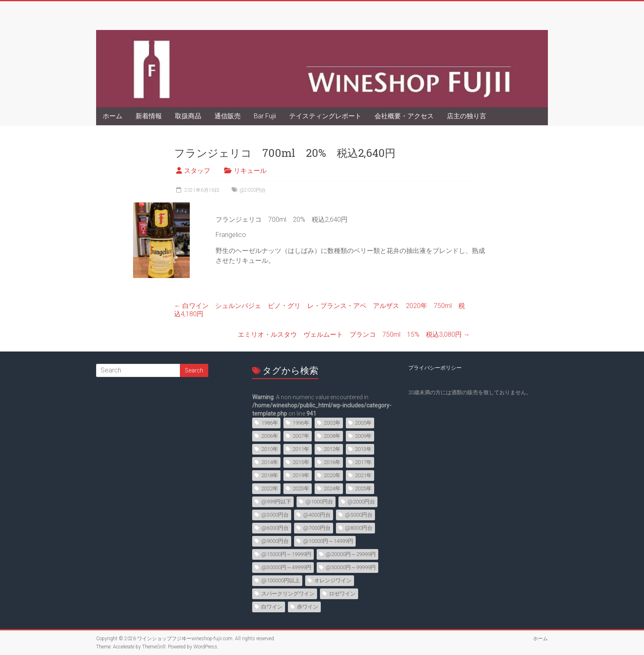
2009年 (363, 436)
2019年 (301, 475)
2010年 (270, 449)
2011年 (301, 449)
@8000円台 (359, 528)
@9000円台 (275, 541)
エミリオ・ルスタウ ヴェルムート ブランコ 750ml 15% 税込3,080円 (354, 334)
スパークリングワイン (288, 594)
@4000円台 (317, 515)
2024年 (332, 488)
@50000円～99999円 (351, 567)
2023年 (301, 488)
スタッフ (197, 171)
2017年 (363, 462)
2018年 (270, 475)
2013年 (363, 449)
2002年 (332, 423)
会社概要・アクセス (404, 116)
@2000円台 (253, 190)
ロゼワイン (342, 594)
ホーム (113, 116)
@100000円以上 (281, 580)
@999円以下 (276, 502)
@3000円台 (275, 515)
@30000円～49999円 (286, 567)
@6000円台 (275, 528)
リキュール (250, 171)
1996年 (301, 423)
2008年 (332, 436)
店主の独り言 (467, 116)
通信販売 (228, 116)
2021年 (363, 475)
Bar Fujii (265, 116)
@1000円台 (319, 502)
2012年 (332, 449)
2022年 (270, 488)
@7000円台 (317, 528)
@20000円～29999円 (351, 554)
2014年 (270, 462)
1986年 (270, 423)
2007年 (301, 436)
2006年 (270, 436)
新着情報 (149, 116)
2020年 (332, 475)
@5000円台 (359, 515)
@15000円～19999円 (286, 554)
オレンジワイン (333, 580)
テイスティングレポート (325, 116)
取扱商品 (188, 116)
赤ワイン (308, 607)
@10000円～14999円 (328, 541)
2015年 (301, 462)
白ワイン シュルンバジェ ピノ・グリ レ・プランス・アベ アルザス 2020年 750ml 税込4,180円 (320, 310)
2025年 (363, 488)
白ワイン (272, 607)
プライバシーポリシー (435, 368)
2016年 (332, 462)
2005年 (363, 423)
